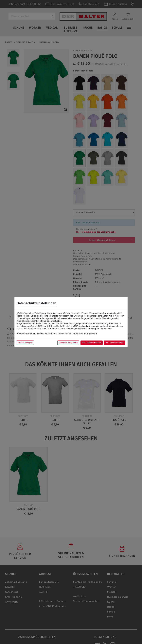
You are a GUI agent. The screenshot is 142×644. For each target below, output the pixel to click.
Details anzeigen (25, 343)
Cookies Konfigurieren (68, 343)
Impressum (92, 334)
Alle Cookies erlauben (115, 343)
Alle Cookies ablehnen (91, 343)
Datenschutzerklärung (68, 334)
